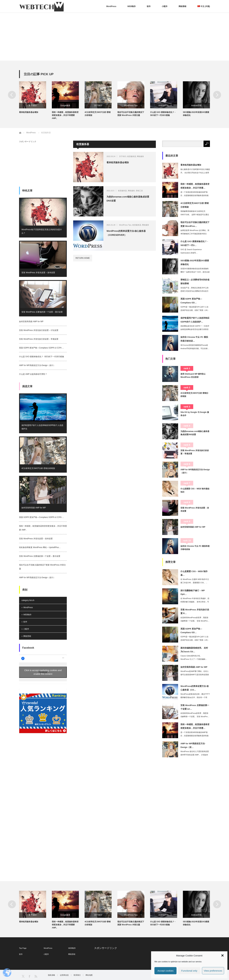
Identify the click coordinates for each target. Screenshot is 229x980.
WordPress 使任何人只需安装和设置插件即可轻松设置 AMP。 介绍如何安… (195, 755)
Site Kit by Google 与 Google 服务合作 (195, 414)
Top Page (23, 948)
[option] (35, 98)
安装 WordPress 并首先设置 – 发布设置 (38, 273)
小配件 (165, 6)
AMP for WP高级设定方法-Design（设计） (37, 365)
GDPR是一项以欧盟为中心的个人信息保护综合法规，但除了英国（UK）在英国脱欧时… (195, 310)
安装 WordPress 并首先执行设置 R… (195, 611)
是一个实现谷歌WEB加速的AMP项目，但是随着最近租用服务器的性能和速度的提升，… (194, 195)
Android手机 (164, 106)
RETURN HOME (83, 258)
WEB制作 (132, 6)
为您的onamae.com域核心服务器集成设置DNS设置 (128, 199)
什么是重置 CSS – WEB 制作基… (194, 573)
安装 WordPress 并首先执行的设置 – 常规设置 (39, 339)
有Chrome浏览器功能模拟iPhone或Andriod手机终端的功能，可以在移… (195, 347)
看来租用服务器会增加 (29, 112)
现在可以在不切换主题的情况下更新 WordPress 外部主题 (131, 114)
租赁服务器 (132, 156)
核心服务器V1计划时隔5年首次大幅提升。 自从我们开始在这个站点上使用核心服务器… (195, 173)
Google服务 (65, 106)
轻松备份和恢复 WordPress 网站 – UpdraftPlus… (40, 547)
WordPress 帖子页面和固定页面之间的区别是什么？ (42, 231)
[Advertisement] (114, 37)
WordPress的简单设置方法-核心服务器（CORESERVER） (126, 233)
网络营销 (182, 6)
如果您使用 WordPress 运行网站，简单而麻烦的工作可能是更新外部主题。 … (195, 234)
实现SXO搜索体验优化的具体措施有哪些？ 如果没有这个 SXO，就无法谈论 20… (195, 272)
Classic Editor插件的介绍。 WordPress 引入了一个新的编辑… (194, 657)
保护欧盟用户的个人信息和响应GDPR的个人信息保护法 (42, 427)
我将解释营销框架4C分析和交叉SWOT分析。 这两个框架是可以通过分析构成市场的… (195, 215)
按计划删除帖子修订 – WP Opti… (193, 592)
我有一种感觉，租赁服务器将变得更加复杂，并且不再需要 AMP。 (65, 115)
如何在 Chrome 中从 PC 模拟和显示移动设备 (195, 548)
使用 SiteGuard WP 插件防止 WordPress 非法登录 (193, 376)
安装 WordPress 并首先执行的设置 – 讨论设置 (39, 330)
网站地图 (89, 975)
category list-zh (28, 600)
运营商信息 (64, 975)
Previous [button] (12, 95)
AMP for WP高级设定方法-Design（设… (193, 745)
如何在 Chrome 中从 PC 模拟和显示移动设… (194, 339)
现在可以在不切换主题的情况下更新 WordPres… (195, 224)
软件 (149, 6)
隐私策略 (52, 975)
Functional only (189, 971)
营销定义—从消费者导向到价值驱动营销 (195, 282)
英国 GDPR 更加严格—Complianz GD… (191, 301)
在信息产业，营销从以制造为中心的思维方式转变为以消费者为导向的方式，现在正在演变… (194, 291)
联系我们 (77, 975)
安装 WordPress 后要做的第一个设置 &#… (195, 707)
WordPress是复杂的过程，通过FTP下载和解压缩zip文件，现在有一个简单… (195, 697)
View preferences (213, 971)
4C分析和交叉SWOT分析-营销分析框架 (98, 114)
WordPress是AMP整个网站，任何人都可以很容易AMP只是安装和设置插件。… (195, 675)
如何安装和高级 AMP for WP (31, 322)
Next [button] (217, 95)
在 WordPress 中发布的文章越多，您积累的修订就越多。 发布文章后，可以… (195, 602)
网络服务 (140, 156)
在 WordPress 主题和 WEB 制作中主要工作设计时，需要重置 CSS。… (195, 581)
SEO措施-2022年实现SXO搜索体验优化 (196, 114)
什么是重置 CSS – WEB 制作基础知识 (195, 490)
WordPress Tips (131, 106)
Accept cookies (165, 971)
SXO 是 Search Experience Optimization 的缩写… (191, 251)
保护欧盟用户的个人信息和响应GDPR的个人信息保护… (195, 320)
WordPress (111, 6)
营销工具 (139, 191)
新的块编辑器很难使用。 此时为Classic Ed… (194, 650)
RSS (36, 976)
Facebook (28, 648)
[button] (222, 955)
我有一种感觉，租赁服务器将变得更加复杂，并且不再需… (195, 186)
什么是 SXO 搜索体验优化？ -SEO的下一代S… (194, 243)
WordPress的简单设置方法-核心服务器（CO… (195, 688)
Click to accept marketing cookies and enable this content (43, 672)
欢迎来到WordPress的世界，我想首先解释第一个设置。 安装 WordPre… (195, 619)
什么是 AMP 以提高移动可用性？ (33, 374)
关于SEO (33, 106)
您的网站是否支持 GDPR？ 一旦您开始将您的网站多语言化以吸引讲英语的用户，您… (195, 329)
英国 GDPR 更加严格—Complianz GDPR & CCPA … (42, 348)
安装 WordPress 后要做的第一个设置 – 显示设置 (42, 312)
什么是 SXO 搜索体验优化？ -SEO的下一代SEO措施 (163, 114)
